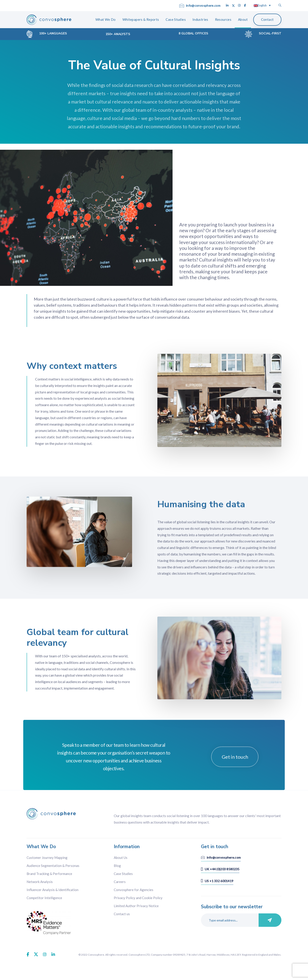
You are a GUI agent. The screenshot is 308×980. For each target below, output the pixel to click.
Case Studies (123, 874)
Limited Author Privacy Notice (136, 906)
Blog (117, 866)
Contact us (122, 914)
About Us (121, 858)
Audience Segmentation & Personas (53, 866)
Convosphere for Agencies (134, 890)
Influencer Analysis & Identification (53, 890)
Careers (120, 882)
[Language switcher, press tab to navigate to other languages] (262, 5)
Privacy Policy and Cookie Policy (138, 898)
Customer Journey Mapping (47, 858)
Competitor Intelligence (44, 898)
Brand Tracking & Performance (49, 874)
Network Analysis (40, 882)
